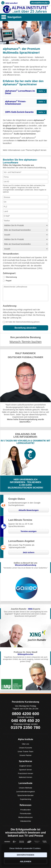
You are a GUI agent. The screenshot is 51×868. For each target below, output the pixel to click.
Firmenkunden (26, 814)
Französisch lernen (26, 773)
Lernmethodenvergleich (26, 792)
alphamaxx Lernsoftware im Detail (20, 92)
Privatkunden (26, 810)
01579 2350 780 (26, 727)
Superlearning (26, 799)
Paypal (9, 281)
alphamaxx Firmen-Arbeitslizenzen (16, 102)
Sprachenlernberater (26, 795)
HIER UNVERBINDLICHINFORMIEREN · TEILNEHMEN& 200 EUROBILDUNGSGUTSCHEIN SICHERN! (26, 484)
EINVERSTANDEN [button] (26, 855)
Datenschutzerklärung (24, 322)
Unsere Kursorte (26, 748)
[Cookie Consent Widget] (26, 855)
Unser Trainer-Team (26, 752)
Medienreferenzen (26, 817)
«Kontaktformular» (40, 3)
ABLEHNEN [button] (26, 861)
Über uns (26, 744)
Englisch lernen (10, 57)
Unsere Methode (25, 788)
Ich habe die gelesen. (23, 322)
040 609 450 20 (26, 721)
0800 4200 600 (25, 714)
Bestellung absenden (26, 328)
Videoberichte (26, 821)
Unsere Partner (25, 755)
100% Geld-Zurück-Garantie (19, 112)
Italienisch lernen (26, 777)
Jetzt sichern (29, 552)
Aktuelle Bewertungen (28, 510)
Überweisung (11, 277)
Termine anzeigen (28, 531)
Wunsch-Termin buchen (26, 342)
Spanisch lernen (26, 57)
